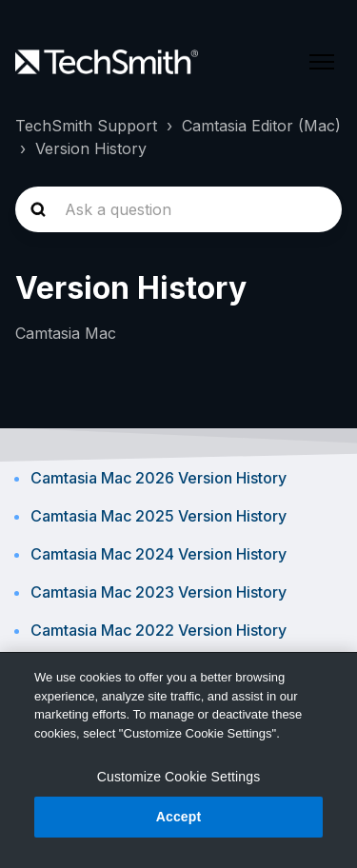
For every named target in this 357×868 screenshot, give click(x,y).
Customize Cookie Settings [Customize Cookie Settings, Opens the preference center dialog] (179, 777)
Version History (91, 148)
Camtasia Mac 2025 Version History (159, 516)
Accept (179, 817)
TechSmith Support (86, 126)
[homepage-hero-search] (178, 209)
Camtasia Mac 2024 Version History (159, 554)
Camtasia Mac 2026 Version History (159, 478)
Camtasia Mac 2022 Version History (159, 630)
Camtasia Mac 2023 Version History (159, 592)
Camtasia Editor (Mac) (261, 126)
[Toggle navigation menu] (322, 62)
